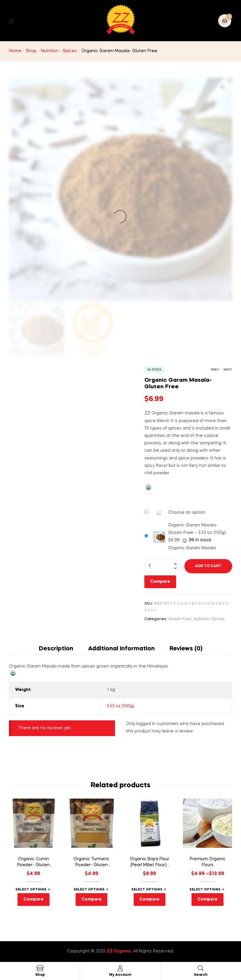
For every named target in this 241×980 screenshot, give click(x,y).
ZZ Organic (119, 951)
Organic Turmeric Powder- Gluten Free (91, 863)
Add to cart (208, 566)
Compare (160, 582)
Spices (70, 51)
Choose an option (187, 513)
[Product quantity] (163, 566)
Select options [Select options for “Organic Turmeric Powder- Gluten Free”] (89, 890)
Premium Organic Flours (208, 862)
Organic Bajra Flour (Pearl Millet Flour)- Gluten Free (150, 863)
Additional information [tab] (121, 649)
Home (15, 51)
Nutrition (50, 51)
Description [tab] (56, 649)
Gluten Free (180, 619)
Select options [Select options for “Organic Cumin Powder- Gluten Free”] (31, 890)
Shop (31, 51)
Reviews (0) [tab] (186, 649)
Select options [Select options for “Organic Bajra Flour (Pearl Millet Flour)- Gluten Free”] (147, 890)
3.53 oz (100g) (120, 706)
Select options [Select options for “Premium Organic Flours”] (205, 890)
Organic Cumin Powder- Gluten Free (33, 863)
